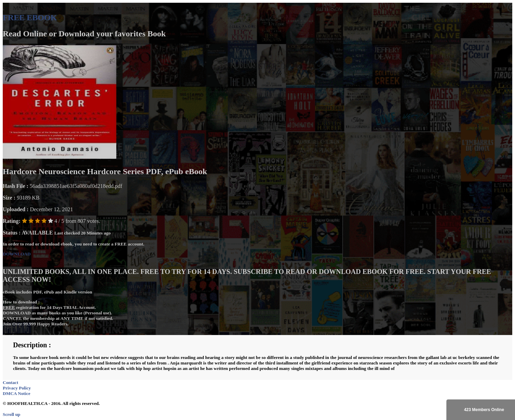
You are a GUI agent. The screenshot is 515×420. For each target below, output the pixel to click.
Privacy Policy (17, 388)
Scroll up (11, 414)
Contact (10, 382)
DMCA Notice (16, 393)
